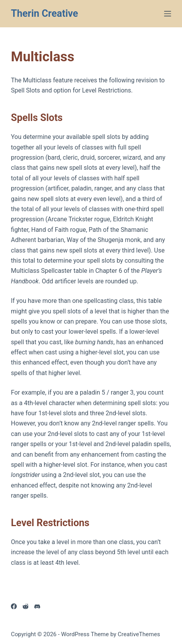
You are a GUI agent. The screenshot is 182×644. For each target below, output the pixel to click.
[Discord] (37, 606)
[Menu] (168, 14)
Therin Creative (44, 13)
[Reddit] (26, 606)
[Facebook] (14, 606)
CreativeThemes (139, 634)
